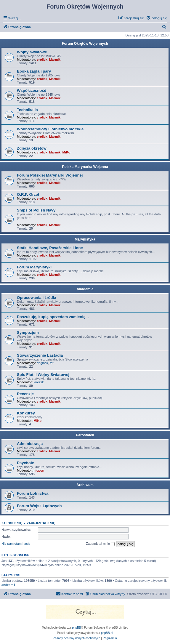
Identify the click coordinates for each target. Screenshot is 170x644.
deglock (42, 363)
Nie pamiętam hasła (16, 544)
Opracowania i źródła (37, 298)
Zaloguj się (12, 523)
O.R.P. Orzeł (28, 194)
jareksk (39, 382)
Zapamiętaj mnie (100, 544)
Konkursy (26, 413)
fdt (52, 363)
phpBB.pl (107, 633)
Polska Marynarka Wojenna (85, 167)
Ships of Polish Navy (36, 210)
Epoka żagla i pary (34, 71)
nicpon (39, 470)
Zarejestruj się (41, 523)
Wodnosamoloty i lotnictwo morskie (50, 129)
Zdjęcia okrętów (32, 148)
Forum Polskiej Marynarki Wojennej (50, 175)
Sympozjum (28, 333)
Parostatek (85, 435)
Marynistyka (85, 239)
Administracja (30, 444)
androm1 (8, 585)
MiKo (66, 152)
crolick (42, 60)
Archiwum (85, 485)
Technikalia (27, 110)
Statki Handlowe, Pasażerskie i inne (50, 248)
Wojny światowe (32, 52)
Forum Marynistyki (34, 267)
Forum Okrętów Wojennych (85, 44)
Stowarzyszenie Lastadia (40, 355)
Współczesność (32, 90)
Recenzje (25, 394)
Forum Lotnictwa (33, 493)
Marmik (55, 60)
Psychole (25, 463)
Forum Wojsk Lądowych (39, 506)
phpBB (77, 628)
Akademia (85, 289)
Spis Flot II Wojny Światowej (43, 375)
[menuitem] (157, 18)
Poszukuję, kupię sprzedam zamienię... (53, 317)
